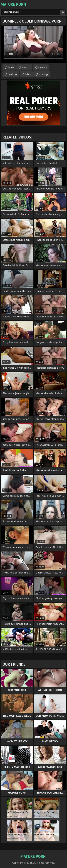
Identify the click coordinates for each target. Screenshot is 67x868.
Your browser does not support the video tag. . (33, 44)
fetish (11, 67)
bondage (43, 74)
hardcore (13, 74)
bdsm (28, 74)
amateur (26, 67)
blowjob (43, 67)
